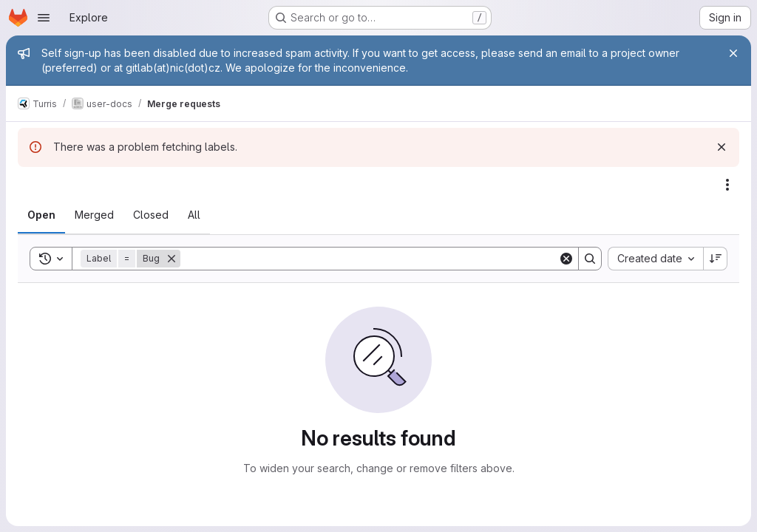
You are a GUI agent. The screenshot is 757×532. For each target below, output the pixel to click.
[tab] (41, 215)
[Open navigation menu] (44, 18)
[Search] (369, 259)
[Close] (733, 53)
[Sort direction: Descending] (716, 259)
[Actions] (727, 185)
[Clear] (566, 259)
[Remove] (172, 259)
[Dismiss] (722, 147)
